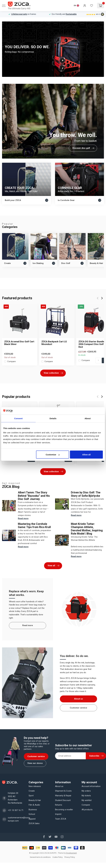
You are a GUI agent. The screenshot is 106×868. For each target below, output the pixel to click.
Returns (59, 805)
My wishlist (87, 800)
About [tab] (88, 418)
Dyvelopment (71, 853)
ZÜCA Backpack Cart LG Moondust (54, 343)
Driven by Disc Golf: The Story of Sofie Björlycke (86, 494)
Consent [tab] (18, 418)
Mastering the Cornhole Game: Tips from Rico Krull (34, 526)
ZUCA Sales (34, 823)
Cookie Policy (58, 857)
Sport (31, 796)
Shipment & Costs (63, 791)
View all (53, 566)
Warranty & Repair (63, 796)
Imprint (58, 814)
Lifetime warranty (19, 14)
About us (78, 699)
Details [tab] (53, 418)
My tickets (86, 796)
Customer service (78, 708)
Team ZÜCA (61, 819)
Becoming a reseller (64, 810)
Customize (53, 455)
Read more (23, 518)
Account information (91, 786)
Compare (11, 362)
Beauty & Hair (35, 800)
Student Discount (63, 800)
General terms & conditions (40, 857)
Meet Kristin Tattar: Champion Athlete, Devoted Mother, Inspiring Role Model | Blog (87, 529)
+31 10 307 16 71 (16, 810)
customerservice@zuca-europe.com (19, 819)
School (32, 814)
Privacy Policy (70, 857)
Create (32, 791)
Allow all (86, 455)
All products (87, 810)
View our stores (35, 763)
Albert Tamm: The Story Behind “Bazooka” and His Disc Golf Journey (34, 496)
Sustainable (71, 14)
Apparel (32, 819)
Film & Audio (34, 805)
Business (33, 810)
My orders (86, 791)
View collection (53, 373)
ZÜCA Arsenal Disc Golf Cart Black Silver (19, 343)
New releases (35, 786)
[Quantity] (98, 360)
